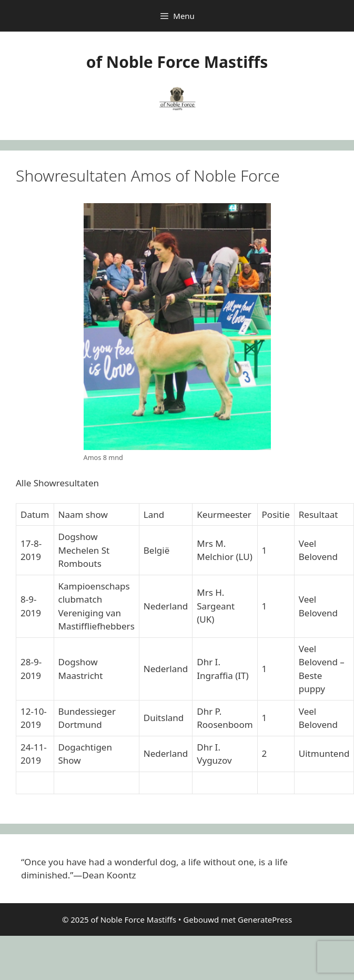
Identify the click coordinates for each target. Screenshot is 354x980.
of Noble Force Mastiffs (177, 62)
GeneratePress (265, 919)
